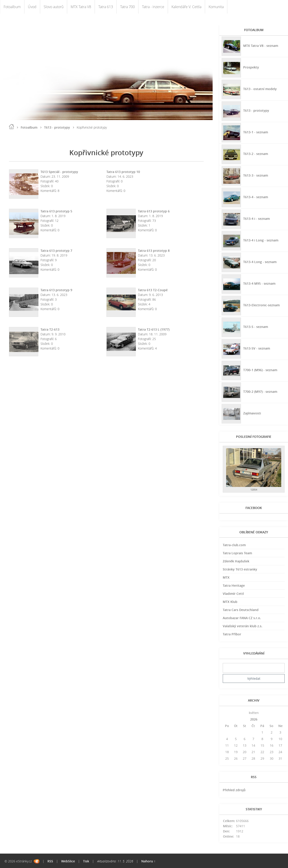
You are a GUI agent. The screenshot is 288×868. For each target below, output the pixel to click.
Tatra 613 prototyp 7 (56, 251)
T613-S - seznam (256, 327)
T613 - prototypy (57, 127)
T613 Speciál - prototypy (59, 172)
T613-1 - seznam (256, 132)
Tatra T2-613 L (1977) (154, 329)
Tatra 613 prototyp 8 (154, 251)
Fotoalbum (12, 7)
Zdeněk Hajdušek (236, 561)
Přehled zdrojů (234, 790)
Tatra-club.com (234, 545)
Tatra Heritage (234, 585)
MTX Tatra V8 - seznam (261, 46)
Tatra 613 (106, 7)
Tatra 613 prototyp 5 (56, 211)
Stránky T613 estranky (240, 569)
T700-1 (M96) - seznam (260, 370)
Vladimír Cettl (233, 594)
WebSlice (68, 861)
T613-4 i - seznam (256, 219)
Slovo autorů (54, 7)
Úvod (32, 7)
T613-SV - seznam (257, 348)
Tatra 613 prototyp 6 (154, 211)
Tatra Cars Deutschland (241, 610)
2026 (254, 719)
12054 (254, 490)
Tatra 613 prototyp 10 (123, 172)
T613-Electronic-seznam (261, 305)
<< (227, 713)
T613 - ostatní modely (260, 89)
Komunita (216, 7)
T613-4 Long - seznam (260, 262)
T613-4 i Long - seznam (261, 240)
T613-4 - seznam (256, 197)
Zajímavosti (252, 413)
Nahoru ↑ (148, 861)
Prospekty (251, 67)
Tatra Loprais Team (237, 553)
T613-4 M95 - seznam (259, 283)
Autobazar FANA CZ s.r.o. (242, 618)
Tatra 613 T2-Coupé (153, 290)
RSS (50, 861)
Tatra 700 (127, 7)
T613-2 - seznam (256, 154)
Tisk (86, 861)
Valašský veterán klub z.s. (243, 626)
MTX (226, 577)
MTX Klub (230, 602)
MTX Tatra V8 (81, 7)
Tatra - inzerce (153, 7)
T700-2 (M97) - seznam (260, 392)
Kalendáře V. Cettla (186, 7)
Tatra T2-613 (50, 329)
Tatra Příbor (232, 634)
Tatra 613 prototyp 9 (56, 290)
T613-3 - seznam (256, 175)
